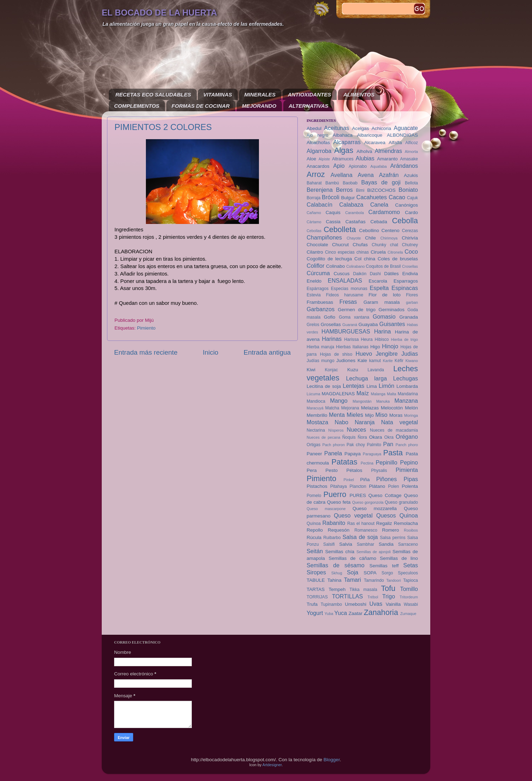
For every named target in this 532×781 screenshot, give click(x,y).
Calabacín (320, 205)
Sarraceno (408, 544)
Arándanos (404, 166)
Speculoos (408, 573)
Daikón (360, 274)
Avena (366, 175)
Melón (411, 408)
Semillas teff (384, 566)
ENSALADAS (345, 280)
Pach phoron (334, 445)
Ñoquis (349, 437)
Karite (388, 361)
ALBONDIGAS (402, 135)
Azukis (411, 175)
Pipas (411, 479)
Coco (411, 252)
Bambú (332, 183)
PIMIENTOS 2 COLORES (163, 127)
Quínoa (314, 523)
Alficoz (412, 143)
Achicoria (382, 128)
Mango (339, 401)
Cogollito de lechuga (329, 259)
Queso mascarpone (326, 509)
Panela (333, 453)
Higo (375, 347)
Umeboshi (356, 604)
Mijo (369, 415)
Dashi (375, 274)
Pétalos (354, 470)
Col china (365, 259)
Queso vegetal (353, 515)
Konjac (331, 370)
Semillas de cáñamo (352, 558)
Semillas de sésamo (336, 565)
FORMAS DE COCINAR (201, 106)
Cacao (397, 197)
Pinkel (349, 480)
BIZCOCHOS (381, 190)
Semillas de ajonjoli (374, 552)
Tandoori (393, 580)
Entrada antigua (267, 352)
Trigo (389, 596)
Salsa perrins (392, 538)
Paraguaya (372, 454)
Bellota (411, 183)
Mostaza (317, 422)
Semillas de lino (399, 558)
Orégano (407, 437)
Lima (371, 386)
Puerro (335, 494)
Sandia (386, 544)
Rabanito (334, 523)
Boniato (408, 190)
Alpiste (324, 159)
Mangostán (362, 401)
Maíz (363, 393)
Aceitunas (336, 128)
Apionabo (358, 166)
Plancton (358, 486)
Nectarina (316, 430)
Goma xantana (354, 317)
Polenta (410, 486)
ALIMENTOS (359, 94)
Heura (367, 339)
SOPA (370, 573)
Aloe (311, 159)
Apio (339, 166)
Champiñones (324, 237)
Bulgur (348, 198)
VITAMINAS (217, 94)
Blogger (332, 760)
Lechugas (406, 378)
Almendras (388, 151)
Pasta (393, 453)
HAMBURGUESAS (346, 331)
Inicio (211, 352)
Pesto (332, 470)
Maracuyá (315, 408)
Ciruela (378, 252)
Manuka (383, 401)
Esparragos (406, 281)
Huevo (364, 354)
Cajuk (412, 198)
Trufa (312, 604)
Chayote (354, 238)
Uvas (376, 604)
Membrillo (317, 415)
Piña (365, 480)
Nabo (341, 422)
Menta (337, 415)
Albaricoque (370, 135)
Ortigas (314, 445)
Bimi (360, 190)
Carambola (354, 213)
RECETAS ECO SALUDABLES (153, 94)
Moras (396, 415)
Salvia (346, 544)
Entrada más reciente (146, 352)
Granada (409, 317)
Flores (412, 295)
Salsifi (329, 544)
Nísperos (336, 430)
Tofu (388, 588)
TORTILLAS (348, 596)
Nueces (357, 430)
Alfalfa (395, 143)
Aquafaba (379, 166)
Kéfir (399, 361)
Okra (389, 437)
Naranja (365, 422)
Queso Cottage (385, 495)
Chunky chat (385, 245)
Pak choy (356, 445)
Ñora (362, 437)
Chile (370, 238)
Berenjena (320, 190)
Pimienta (407, 470)
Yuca (341, 613)
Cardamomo (384, 212)
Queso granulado (401, 502)
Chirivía (410, 238)
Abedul (314, 128)
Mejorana (350, 408)
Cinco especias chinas (347, 252)
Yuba (329, 614)
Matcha (332, 408)
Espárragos (318, 289)
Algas (344, 150)
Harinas (332, 339)
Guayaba (368, 324)
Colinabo (335, 266)
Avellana (342, 175)
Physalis (379, 471)
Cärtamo (314, 222)
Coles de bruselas (398, 259)
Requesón (339, 530)
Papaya (353, 454)
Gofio (330, 317)
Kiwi (311, 370)
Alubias (365, 158)
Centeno (391, 230)
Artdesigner (272, 765)
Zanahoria (381, 612)
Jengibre (387, 354)
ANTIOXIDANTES (310, 94)
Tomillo (409, 589)
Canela (379, 205)
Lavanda (376, 370)
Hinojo (390, 346)
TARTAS (316, 589)
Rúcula (314, 537)
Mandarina (408, 394)
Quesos (386, 515)
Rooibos (411, 530)
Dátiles (391, 274)
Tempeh (337, 589)
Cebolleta (340, 229)
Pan (388, 444)
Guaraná (350, 325)
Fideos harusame (345, 295)
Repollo (315, 530)
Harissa (351, 339)
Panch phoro (407, 445)
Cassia (333, 222)
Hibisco (382, 339)
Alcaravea (375, 143)
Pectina (367, 463)
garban (412, 302)
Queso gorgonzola (368, 502)
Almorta (411, 152)
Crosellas (410, 266)
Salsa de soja (360, 537)
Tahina (335, 580)
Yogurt (315, 613)
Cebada (379, 222)
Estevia (314, 295)
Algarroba (319, 151)
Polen (393, 486)
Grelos (313, 325)
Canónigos (406, 205)
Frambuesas (320, 302)
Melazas (370, 408)
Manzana (406, 401)
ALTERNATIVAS (309, 106)
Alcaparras (347, 142)
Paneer (314, 454)
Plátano (377, 486)
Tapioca (410, 580)
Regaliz (384, 523)
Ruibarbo (332, 538)
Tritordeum (409, 597)
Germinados (391, 310)
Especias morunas (349, 289)
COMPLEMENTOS (137, 106)
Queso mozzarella (375, 508)
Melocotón (392, 408)
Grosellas (331, 324)
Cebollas (314, 231)
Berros (344, 190)
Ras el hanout (361, 523)
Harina (383, 331)
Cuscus (341, 274)
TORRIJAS (317, 597)
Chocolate (317, 245)
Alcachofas (318, 143)
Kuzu (353, 370)
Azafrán (389, 175)
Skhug (337, 573)
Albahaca (343, 135)
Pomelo (314, 496)
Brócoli (330, 197)
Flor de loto (385, 295)
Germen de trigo (357, 310)
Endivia (410, 274)
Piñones (387, 479)
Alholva (364, 151)
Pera (312, 470)
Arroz (316, 174)
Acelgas (360, 128)
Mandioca (316, 401)
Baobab (350, 183)
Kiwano (412, 361)
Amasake (409, 159)
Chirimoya (389, 238)
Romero (390, 530)
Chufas (360, 245)
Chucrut (340, 245)
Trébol (373, 597)
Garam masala (382, 302)
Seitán (315, 551)
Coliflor (315, 266)
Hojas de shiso (336, 354)
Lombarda (407, 386)
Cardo (411, 212)
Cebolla (405, 221)
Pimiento (146, 328)
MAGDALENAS (338, 394)
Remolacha (406, 523)
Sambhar (365, 544)
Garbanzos (321, 309)
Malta (391, 394)
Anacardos (318, 166)
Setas (411, 565)
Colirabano (355, 266)
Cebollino (369, 230)
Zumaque (408, 614)
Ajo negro (317, 135)
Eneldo (314, 281)
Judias (410, 354)
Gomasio (384, 316)
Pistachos (317, 486)
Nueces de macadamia (394, 430)
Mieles (355, 415)
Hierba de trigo (404, 339)
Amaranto (387, 159)
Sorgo (387, 573)
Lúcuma (313, 394)
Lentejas (353, 386)
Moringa (411, 415)
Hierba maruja (320, 347)
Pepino (409, 462)
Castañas (356, 222)
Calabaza (351, 205)
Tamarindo (374, 580)
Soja (353, 572)
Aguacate (406, 128)
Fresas (348, 302)
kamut (375, 361)
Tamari (353, 580)
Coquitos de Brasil (383, 266)
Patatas (344, 462)
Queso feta (339, 502)
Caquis (333, 212)
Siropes (316, 572)
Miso (382, 415)
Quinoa (409, 515)
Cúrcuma (318, 273)
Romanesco (366, 530)
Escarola (378, 281)
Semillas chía (340, 552)
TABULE (316, 580)
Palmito (374, 445)
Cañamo (314, 213)
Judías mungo (320, 361)
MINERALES (260, 94)
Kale (362, 360)
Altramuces (343, 159)
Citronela (395, 252)
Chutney (410, 245)
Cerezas (410, 231)
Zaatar (356, 613)
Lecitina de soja (324, 386)
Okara (376, 437)
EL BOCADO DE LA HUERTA (159, 13)
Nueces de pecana (323, 437)
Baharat (314, 183)
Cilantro (315, 252)
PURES (358, 495)
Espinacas (405, 288)
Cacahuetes (372, 197)
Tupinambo (331, 604)
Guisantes (392, 324)
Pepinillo (386, 462)
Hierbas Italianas (352, 347)
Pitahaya (339, 486)
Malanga (378, 394)
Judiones (346, 360)
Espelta (379, 288)
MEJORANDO (259, 106)
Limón (386, 386)
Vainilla (393, 604)
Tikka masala (363, 590)
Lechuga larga (367, 378)
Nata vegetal (400, 422)
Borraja (314, 198)
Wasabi (411, 604)
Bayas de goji (381, 182)
